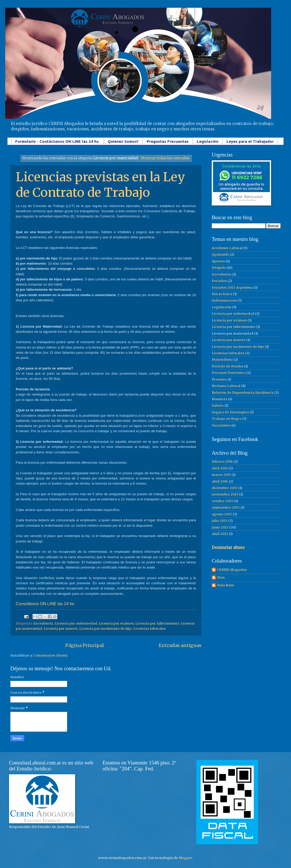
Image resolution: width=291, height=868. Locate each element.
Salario (218, 405)
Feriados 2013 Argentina (232, 287)
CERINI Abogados (232, 570)
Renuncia (219, 399)
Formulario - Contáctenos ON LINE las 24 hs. (57, 141)
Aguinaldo (220, 254)
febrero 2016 (222, 461)
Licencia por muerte (61, 629)
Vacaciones (221, 425)
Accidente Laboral (227, 248)
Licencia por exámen (116, 623)
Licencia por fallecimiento (157, 623)
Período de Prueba (227, 366)
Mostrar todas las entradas (165, 158)
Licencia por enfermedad (76, 623)
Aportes (218, 261)
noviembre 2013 (225, 494)
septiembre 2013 (226, 507)
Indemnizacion (224, 300)
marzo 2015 (221, 475)
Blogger (185, 858)
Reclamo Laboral (226, 386)
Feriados (219, 281)
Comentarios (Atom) (50, 655)
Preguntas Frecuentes (168, 141)
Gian (221, 578)
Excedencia (43, 623)
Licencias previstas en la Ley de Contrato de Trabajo (100, 185)
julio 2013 (220, 521)
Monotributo (222, 360)
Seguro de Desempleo (230, 412)
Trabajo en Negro (227, 419)
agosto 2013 (222, 514)
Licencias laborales (150, 629)
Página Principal (85, 645)
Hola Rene (226, 585)
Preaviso (219, 379)
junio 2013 (220, 527)
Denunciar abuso (228, 547)
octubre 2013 (222, 501)
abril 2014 (220, 481)
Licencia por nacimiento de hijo (105, 629)
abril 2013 (220, 534)
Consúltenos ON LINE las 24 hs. (45, 604)
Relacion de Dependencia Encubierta (243, 393)
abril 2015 (220, 468)
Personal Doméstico (229, 373)
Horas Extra (222, 294)
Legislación (208, 141)
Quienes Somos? (123, 141)
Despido (219, 268)
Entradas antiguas (180, 645)
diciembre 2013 (225, 488)
